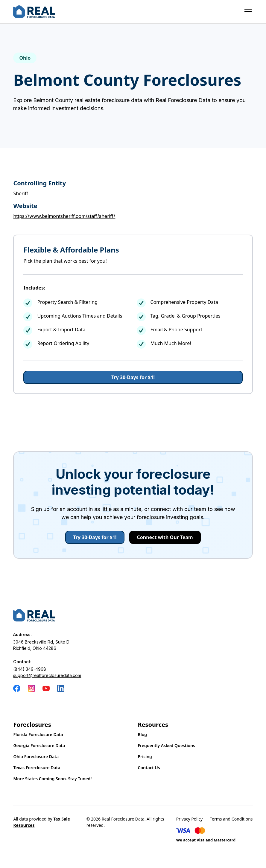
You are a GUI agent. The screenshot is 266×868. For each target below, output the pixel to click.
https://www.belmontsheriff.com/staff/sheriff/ (64, 216)
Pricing (145, 757)
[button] (247, 12)
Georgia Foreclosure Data (39, 745)
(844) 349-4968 (30, 669)
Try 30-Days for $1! (133, 377)
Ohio (25, 58)
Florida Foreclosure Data (38, 734)
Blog (143, 734)
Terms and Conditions (231, 819)
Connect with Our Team (165, 537)
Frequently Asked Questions (167, 745)
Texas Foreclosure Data (37, 768)
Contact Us (149, 768)
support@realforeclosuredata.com (47, 675)
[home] (34, 12)
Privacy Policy (189, 819)
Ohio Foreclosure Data (36, 757)
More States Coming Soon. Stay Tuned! (52, 779)
